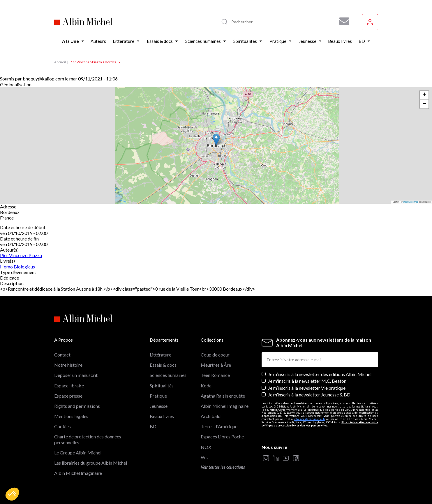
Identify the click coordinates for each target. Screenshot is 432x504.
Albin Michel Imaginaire (78, 473)
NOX (206, 447)
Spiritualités (162, 386)
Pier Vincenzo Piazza (21, 255)
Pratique (158, 396)
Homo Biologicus (17, 267)
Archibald (211, 416)
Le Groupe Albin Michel (78, 453)
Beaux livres (162, 416)
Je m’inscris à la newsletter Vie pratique (307, 388)
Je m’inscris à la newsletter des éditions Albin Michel (320, 374)
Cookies (62, 426)
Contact (62, 355)
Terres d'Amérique (219, 426)
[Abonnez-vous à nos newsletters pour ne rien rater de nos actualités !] (342, 21)
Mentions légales (71, 416)
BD (153, 426)
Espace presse (68, 396)
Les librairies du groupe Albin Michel (91, 463)
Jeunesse (159, 406)
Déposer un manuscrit (76, 375)
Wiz (205, 457)
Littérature (161, 355)
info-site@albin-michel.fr (310, 419)
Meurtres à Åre (216, 365)
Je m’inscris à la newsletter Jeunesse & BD (309, 395)
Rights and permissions (77, 406)
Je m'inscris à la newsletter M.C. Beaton (307, 381)
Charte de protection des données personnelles (88, 439)
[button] (12, 494)
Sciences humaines (168, 375)
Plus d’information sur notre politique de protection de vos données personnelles (320, 424)
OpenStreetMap (411, 202)
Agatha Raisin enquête (223, 396)
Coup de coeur (215, 355)
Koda (206, 386)
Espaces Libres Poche (222, 437)
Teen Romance (215, 375)
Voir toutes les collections (223, 467)
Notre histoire (68, 365)
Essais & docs (163, 365)
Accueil (60, 62)
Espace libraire (69, 386)
